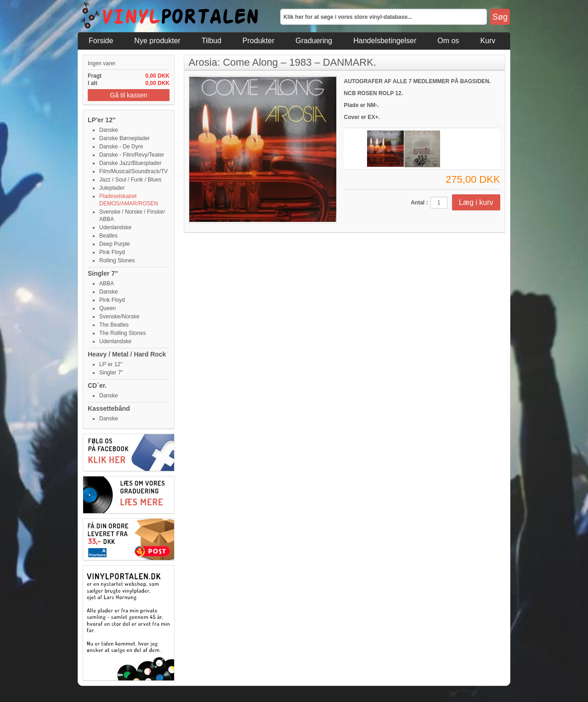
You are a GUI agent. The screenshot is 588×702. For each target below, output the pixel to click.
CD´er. (97, 385)
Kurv (488, 41)
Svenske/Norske (119, 317)
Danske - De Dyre (121, 147)
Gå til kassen (129, 95)
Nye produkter (157, 41)
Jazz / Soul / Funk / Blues (130, 180)
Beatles (108, 236)
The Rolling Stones (122, 333)
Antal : (419, 203)
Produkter (258, 41)
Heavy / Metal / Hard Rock (127, 354)
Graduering (314, 41)
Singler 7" (103, 273)
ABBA (107, 283)
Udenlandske (115, 227)
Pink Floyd (112, 252)
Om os (448, 41)
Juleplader (112, 188)
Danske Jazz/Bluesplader (130, 163)
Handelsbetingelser (385, 41)
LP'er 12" (102, 120)
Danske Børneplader (124, 138)
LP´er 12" (111, 364)
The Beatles (114, 325)
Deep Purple (115, 244)
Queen (107, 308)
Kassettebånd (109, 408)
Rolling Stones (117, 260)
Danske (109, 130)
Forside (101, 41)
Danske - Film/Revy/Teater (132, 155)
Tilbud (212, 41)
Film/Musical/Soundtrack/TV (133, 171)
